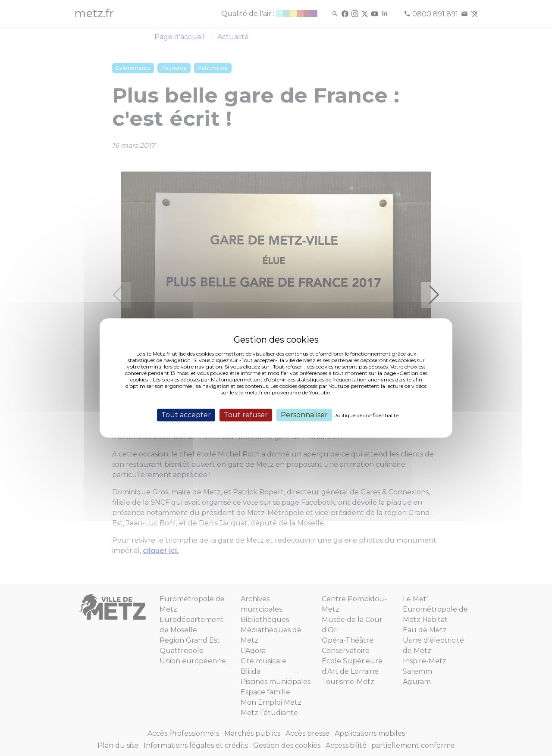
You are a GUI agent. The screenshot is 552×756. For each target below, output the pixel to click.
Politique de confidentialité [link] (366, 415)
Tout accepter (186, 415)
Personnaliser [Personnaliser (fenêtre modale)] (304, 415)
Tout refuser (246, 415)
